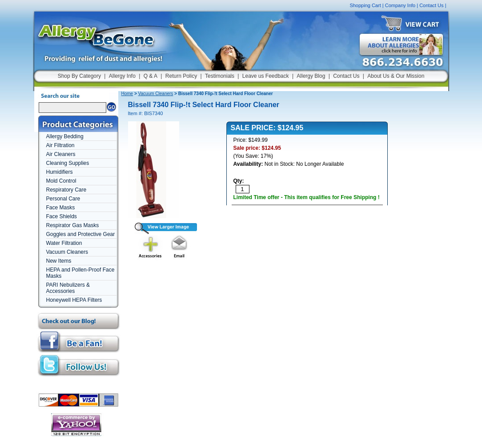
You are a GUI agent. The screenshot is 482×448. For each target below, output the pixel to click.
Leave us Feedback (266, 76)
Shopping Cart (365, 5)
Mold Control (61, 181)
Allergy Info (122, 76)
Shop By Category (79, 76)
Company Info (400, 5)
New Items (59, 261)
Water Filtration (64, 243)
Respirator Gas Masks (73, 225)
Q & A (151, 76)
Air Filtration (60, 145)
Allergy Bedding (65, 136)
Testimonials (220, 76)
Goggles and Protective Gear (81, 234)
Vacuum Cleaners (67, 252)
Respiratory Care (66, 190)
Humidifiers (60, 172)
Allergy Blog (311, 76)
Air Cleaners (61, 154)
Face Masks (61, 208)
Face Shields (62, 216)
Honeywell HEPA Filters (74, 300)
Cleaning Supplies (68, 163)
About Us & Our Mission (396, 76)
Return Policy (181, 76)
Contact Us (431, 5)
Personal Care (63, 199)
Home (127, 94)
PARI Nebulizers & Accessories (68, 288)
